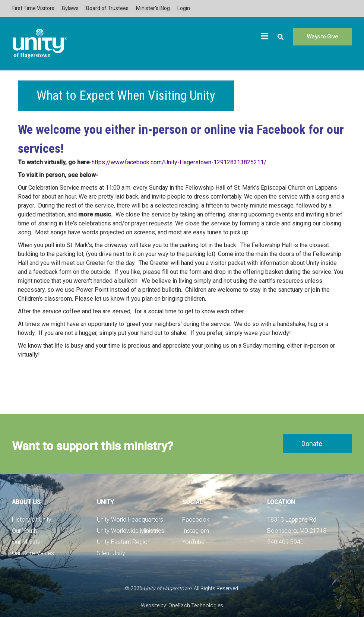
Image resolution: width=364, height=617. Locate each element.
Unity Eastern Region (124, 542)
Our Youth (24, 531)
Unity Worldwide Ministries (131, 531)
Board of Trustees (107, 8)
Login (184, 8)
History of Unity (32, 520)
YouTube (193, 542)
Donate (312, 444)
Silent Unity (111, 553)
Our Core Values (33, 553)
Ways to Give (322, 37)
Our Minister (27, 542)
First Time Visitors (33, 8)
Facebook (196, 520)
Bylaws (70, 8)
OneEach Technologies (196, 605)
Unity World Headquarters (130, 520)
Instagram (196, 531)
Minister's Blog (153, 8)
